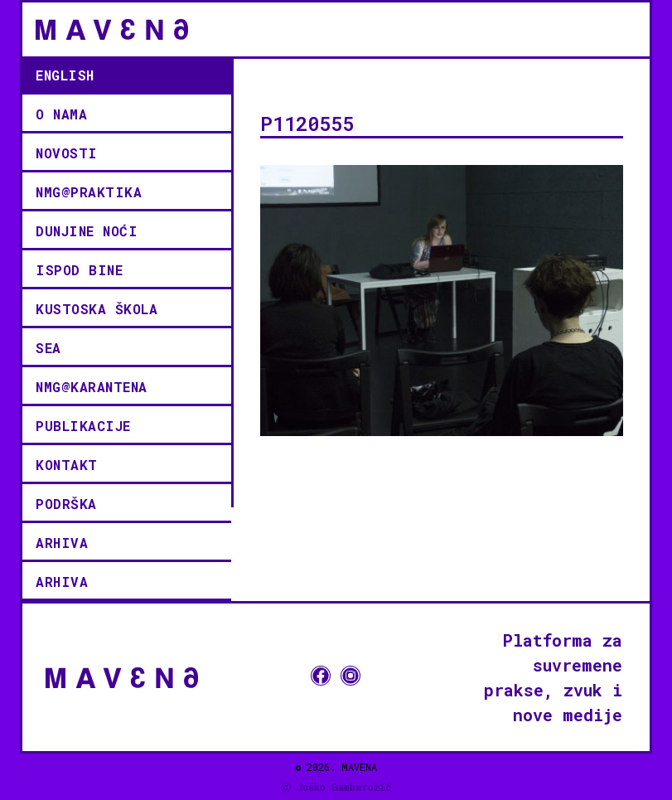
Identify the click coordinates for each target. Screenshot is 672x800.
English (65, 75)
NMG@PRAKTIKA (89, 192)
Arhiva (62, 543)
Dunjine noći (87, 231)
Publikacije (83, 426)
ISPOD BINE (79, 270)
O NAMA (61, 114)
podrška (66, 504)
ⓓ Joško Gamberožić (336, 787)
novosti (67, 153)
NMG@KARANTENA (92, 387)
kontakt (67, 465)
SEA (48, 348)
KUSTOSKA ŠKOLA (97, 309)
